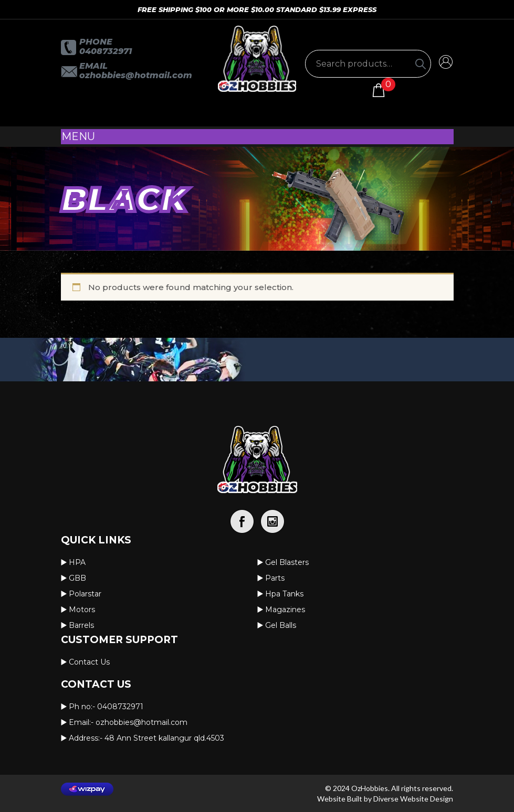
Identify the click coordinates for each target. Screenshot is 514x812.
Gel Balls (281, 625)
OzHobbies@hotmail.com (136, 75)
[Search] (421, 64)
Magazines (285, 610)
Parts (275, 578)
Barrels (81, 625)
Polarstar (85, 594)
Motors (82, 610)
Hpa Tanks (284, 594)
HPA (77, 562)
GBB (77, 578)
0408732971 (106, 51)
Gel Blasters (287, 562)
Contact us (89, 662)
